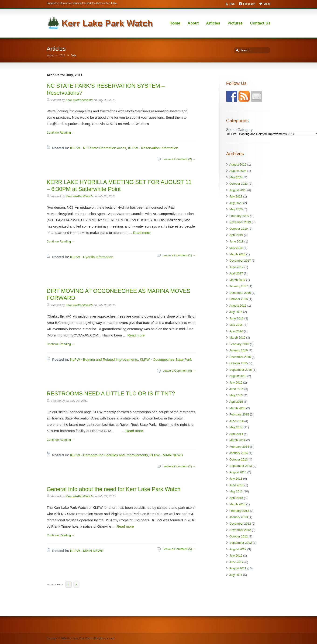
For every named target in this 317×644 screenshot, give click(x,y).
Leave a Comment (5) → (179, 549)
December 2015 (240, 357)
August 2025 (238, 164)
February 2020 (239, 216)
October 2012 (239, 536)
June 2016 (236, 318)
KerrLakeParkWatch (79, 100)
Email (267, 4)
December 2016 (240, 293)
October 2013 (239, 459)
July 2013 (236, 479)
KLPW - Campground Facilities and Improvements (109, 455)
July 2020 (236, 203)
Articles (213, 23)
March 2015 (237, 408)
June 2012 (236, 562)
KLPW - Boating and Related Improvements (104, 359)
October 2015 (239, 363)
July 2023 (236, 196)
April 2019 (236, 235)
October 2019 (239, 229)
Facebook (249, 4)
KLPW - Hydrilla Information (92, 257)
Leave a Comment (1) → (179, 255)
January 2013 (239, 517)
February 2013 (239, 511)
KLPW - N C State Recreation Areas (98, 148)
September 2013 (241, 466)
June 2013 (236, 485)
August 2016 (238, 306)
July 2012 (236, 556)
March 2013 (237, 504)
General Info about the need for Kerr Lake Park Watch (114, 489)
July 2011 (236, 575)
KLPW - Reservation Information (153, 148)
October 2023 (239, 184)
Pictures (235, 23)
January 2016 (239, 350)
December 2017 (240, 261)
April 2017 (236, 273)
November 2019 (240, 222)
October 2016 (239, 299)
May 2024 (236, 177)
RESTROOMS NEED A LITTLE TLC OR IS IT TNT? (111, 393)
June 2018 (236, 241)
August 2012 (238, 549)
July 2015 (236, 383)
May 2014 (236, 427)
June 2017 (236, 267)
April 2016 (236, 331)
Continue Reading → (61, 133)
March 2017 (237, 280)
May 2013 (236, 491)
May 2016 (236, 325)
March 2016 (237, 338)
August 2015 (238, 376)
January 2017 (239, 286)
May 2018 (236, 248)
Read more (141, 233)
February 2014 (239, 447)
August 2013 (238, 472)
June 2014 (236, 421)
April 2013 (236, 498)
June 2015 (236, 389)
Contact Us (260, 23)
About (193, 23)
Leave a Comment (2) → (179, 159)
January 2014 (239, 453)
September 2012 (241, 543)
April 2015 (236, 402)
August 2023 (238, 190)
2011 (62, 55)
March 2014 (237, 440)
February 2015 (239, 414)
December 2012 (240, 524)
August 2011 (238, 568)
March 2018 (237, 254)
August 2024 (238, 171)
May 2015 (236, 395)
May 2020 (236, 209)
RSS (232, 4)
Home (175, 23)
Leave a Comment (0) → (179, 371)
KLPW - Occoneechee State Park (166, 359)
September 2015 (241, 370)
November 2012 (240, 530)
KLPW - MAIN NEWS (167, 455)
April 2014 (236, 434)
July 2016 (236, 312)
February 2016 (239, 344)
